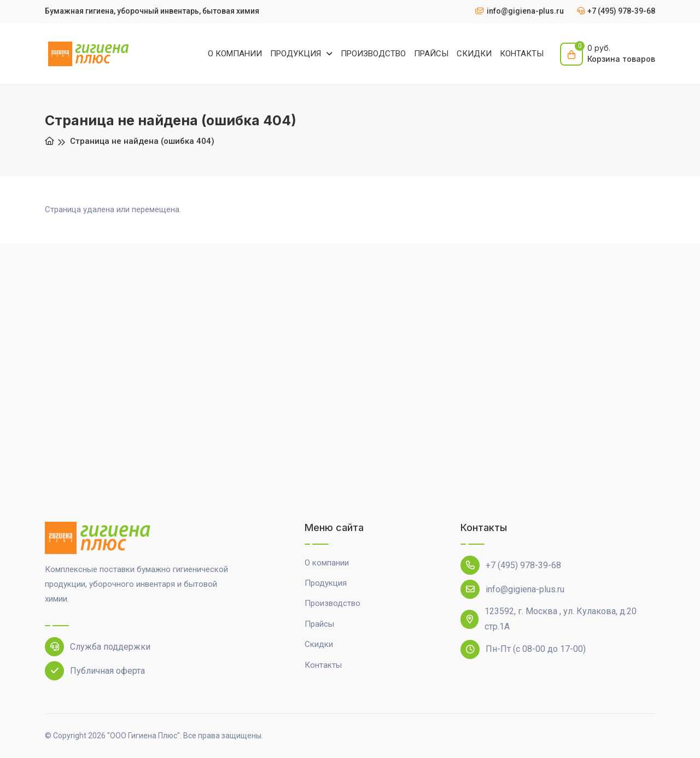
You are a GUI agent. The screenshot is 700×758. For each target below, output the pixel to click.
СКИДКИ (474, 54)
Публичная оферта (95, 671)
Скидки (319, 644)
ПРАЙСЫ (431, 54)
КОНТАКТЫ (522, 54)
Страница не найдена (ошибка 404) (142, 141)
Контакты (323, 665)
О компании (327, 563)
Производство (332, 603)
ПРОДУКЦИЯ (297, 54)
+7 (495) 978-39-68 (511, 565)
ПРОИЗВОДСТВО (373, 54)
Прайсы (319, 624)
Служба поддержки (98, 647)
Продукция (326, 583)
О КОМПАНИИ (235, 54)
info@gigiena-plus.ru (512, 589)
